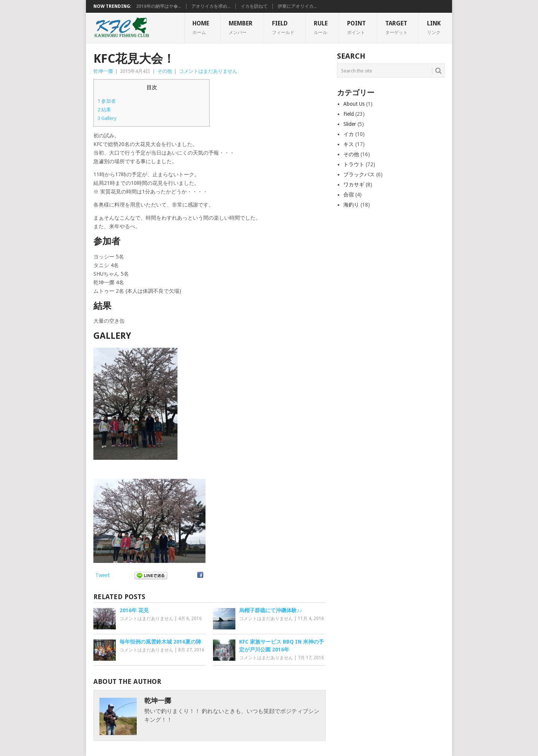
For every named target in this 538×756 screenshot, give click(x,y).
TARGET (396, 27)
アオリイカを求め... (211, 6)
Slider (350, 124)
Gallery (107, 118)
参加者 (107, 101)
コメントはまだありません (208, 71)
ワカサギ (354, 185)
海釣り (351, 205)
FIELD (283, 27)
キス (349, 144)
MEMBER (241, 27)
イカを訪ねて (254, 6)
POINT (356, 27)
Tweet (102, 575)
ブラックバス (359, 174)
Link (434, 27)
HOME (201, 27)
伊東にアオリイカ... (297, 6)
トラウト (354, 164)
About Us (354, 104)
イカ (349, 134)
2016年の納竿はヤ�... (159, 6)
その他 (165, 71)
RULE (321, 27)
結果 (104, 110)
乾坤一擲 (103, 71)
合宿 (349, 195)
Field (349, 114)
